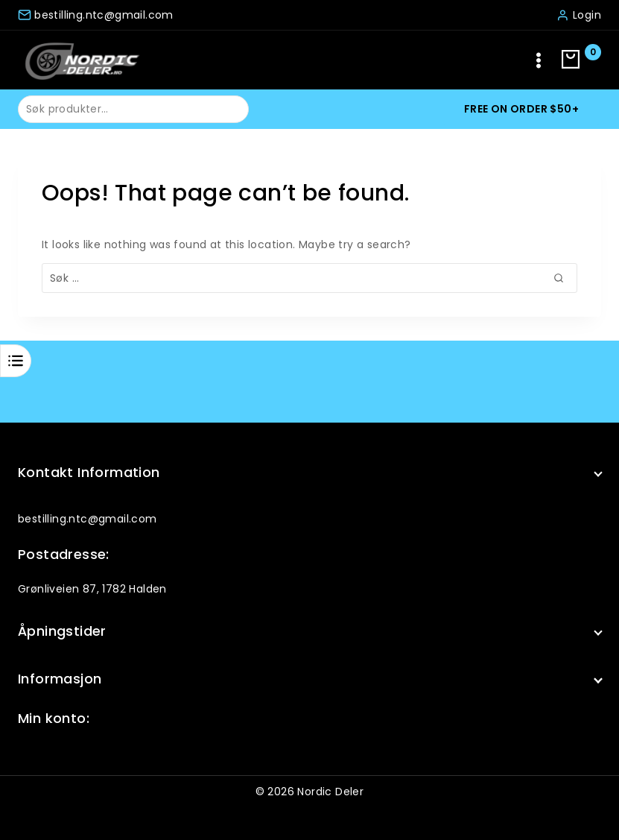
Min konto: (54, 718)
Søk (228, 108)
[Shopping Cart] (581, 60)
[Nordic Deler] (82, 60)
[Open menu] (539, 60)
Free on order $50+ (521, 109)
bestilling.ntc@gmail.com (88, 519)
